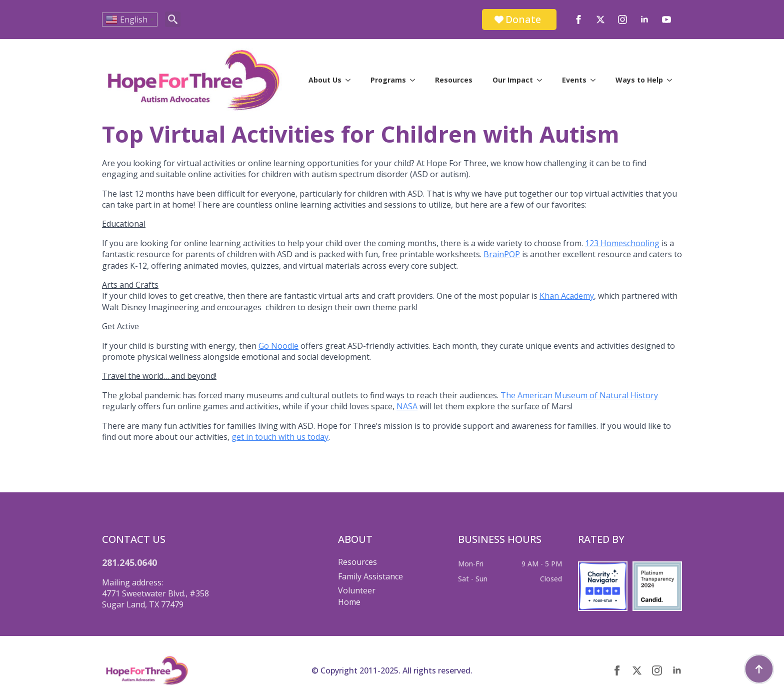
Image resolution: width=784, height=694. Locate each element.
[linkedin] (644, 20)
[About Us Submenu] (351, 80)
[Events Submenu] (596, 80)
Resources (454, 80)
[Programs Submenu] (415, 80)
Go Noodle (278, 346)
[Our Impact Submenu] (542, 80)
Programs (388, 80)
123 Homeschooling (622, 243)
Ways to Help (639, 80)
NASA (407, 406)
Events (574, 80)
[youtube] (666, 20)
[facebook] (578, 20)
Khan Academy (567, 296)
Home (349, 602)
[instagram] (622, 20)
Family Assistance (370, 576)
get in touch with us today (280, 437)
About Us (325, 80)
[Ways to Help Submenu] (672, 80)
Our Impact (513, 80)
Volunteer (357, 590)
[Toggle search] (173, 19)
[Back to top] (759, 669)
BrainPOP (502, 254)
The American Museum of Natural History (579, 395)
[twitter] (600, 20)
